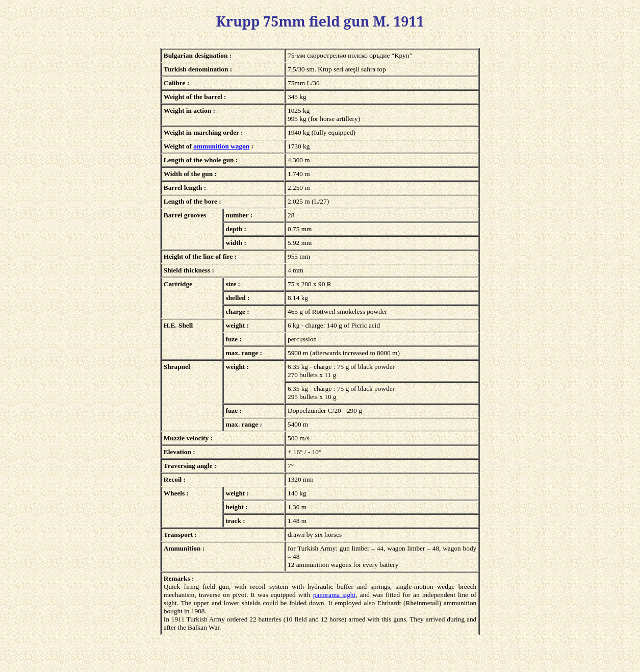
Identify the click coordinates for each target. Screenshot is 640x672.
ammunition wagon (221, 146)
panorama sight (335, 595)
